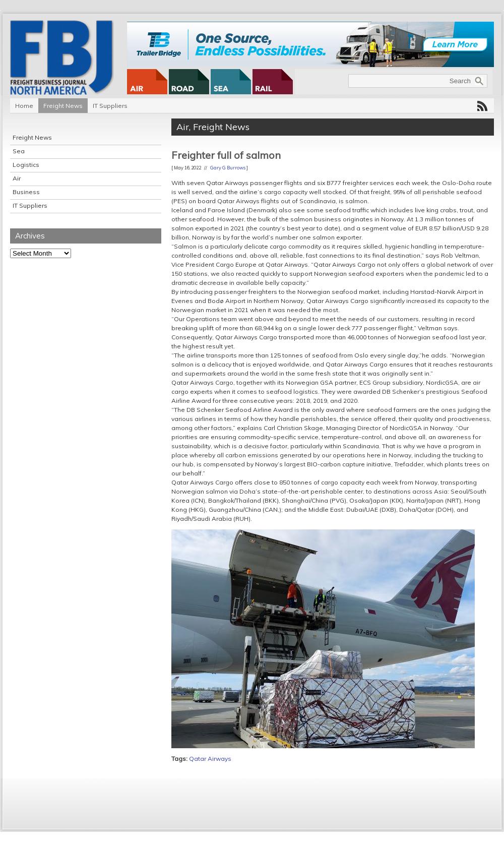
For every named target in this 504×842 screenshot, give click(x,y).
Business (26, 192)
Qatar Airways (210, 759)
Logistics (26, 165)
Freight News (63, 106)
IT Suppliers (110, 106)
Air (17, 178)
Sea (19, 151)
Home (24, 106)
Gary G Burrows (228, 168)
